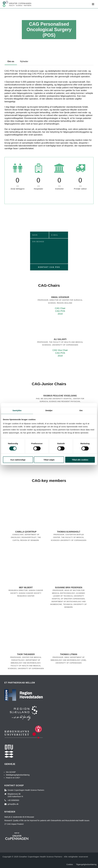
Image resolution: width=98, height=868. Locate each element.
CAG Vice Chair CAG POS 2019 (60, 353)
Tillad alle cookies (80, 460)
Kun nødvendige (18, 460)
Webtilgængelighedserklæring (18, 775)
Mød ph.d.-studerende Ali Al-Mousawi (19, 817)
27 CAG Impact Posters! (14, 824)
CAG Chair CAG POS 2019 (60, 311)
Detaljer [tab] (49, 410)
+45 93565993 (13, 800)
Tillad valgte (49, 460)
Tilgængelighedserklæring (86, 864)
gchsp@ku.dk (13, 804)
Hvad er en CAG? (13, 778)
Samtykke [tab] (17, 410)
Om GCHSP (11, 772)
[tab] (11, 61)
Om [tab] (81, 410)
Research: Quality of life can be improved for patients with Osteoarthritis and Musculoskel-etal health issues (47, 820)
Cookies (70, 864)
